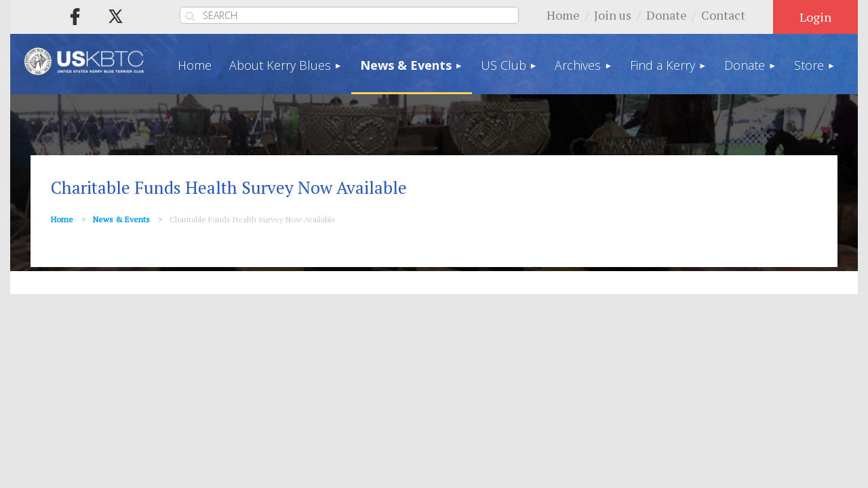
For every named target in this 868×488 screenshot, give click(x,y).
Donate (667, 15)
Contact (723, 15)
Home (563, 15)
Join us (613, 15)
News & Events (121, 219)
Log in (815, 17)
